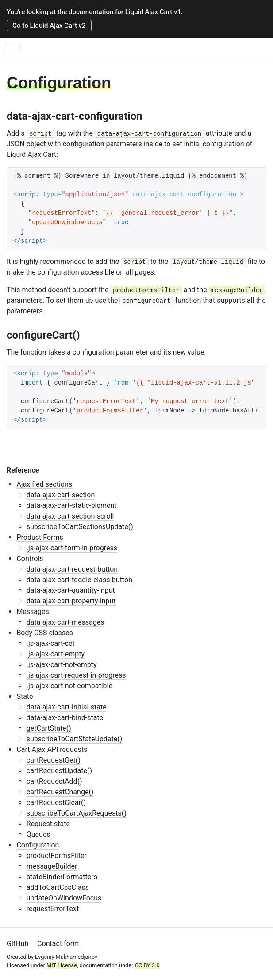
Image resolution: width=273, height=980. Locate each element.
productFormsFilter (57, 856)
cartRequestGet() (54, 760)
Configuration (38, 845)
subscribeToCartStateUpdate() (75, 739)
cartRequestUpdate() (59, 771)
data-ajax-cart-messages (65, 622)
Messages (33, 612)
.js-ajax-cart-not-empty (62, 665)
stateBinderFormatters (62, 877)
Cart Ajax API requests (52, 749)
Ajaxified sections (44, 484)
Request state (48, 824)
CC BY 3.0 (147, 965)
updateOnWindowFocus (64, 898)
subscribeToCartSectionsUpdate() (80, 527)
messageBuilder (52, 866)
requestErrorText (53, 909)
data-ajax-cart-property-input (71, 601)
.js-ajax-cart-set (51, 643)
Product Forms (40, 537)
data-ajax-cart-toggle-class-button (79, 580)
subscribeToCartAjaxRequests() (77, 813)
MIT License (62, 965)
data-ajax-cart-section (61, 495)
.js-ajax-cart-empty (56, 654)
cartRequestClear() (56, 803)
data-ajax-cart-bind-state (65, 718)
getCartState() (49, 728)
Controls (30, 559)
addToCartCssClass (58, 887)
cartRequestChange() (60, 792)
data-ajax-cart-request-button (72, 569)
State (25, 696)
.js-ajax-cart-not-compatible (69, 686)
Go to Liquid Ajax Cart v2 (49, 26)
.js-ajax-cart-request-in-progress (76, 675)
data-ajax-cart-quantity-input (71, 590)
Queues (38, 834)
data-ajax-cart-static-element (72, 505)
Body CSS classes (44, 633)
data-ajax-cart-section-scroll (70, 516)
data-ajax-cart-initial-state (67, 707)
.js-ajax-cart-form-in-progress (72, 548)
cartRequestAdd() (54, 781)
